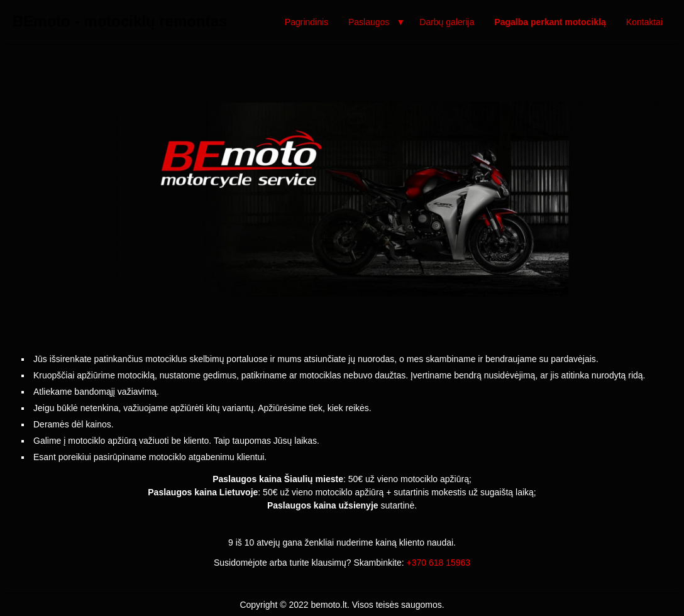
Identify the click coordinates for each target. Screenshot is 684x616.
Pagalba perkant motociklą (550, 22)
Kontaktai (644, 22)
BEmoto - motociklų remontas (120, 21)
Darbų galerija (447, 22)
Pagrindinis (306, 22)
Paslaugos (369, 22)
